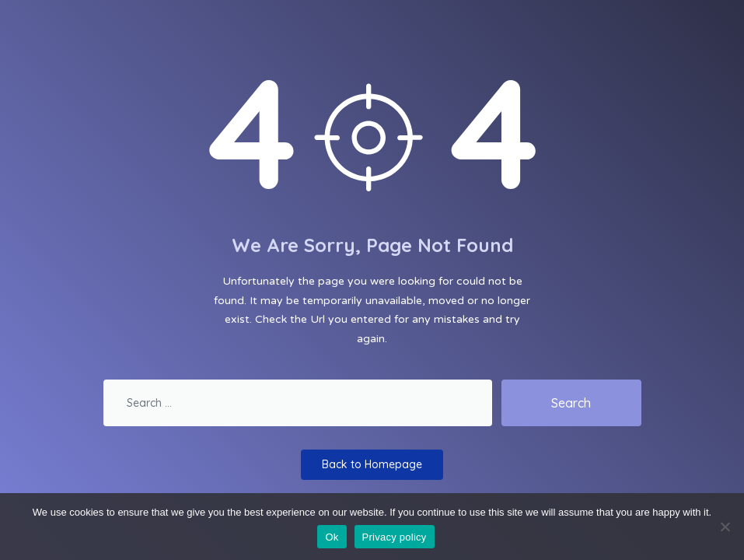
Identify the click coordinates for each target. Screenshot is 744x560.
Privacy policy (395, 537)
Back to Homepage (372, 464)
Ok (332, 537)
